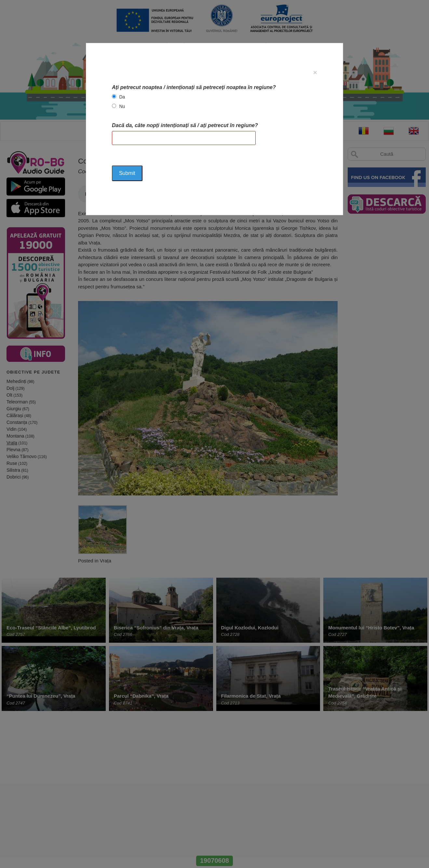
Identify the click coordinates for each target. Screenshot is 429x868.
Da (122, 97)
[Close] (315, 72)
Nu (122, 106)
